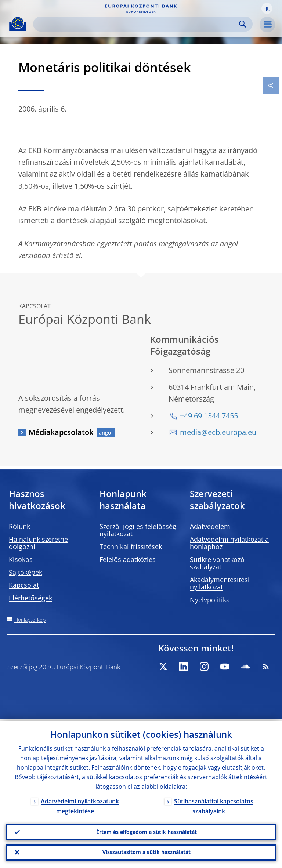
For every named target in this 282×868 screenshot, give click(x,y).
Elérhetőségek (30, 598)
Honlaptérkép (30, 620)
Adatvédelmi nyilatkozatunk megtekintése (80, 804)
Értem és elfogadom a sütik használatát (147, 830)
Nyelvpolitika (210, 600)
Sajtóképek (26, 572)
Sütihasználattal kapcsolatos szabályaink (214, 804)
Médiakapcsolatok (61, 432)
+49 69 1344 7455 (209, 416)
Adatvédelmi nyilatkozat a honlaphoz (229, 543)
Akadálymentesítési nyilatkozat (220, 583)
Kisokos (21, 559)
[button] (267, 8)
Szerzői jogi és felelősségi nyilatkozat (139, 530)
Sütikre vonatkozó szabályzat (217, 563)
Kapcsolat (24, 585)
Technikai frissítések (131, 546)
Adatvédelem (210, 526)
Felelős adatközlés (128, 559)
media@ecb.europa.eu (218, 432)
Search (243, 24)
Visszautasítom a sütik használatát (147, 852)
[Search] (137, 24)
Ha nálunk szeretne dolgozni (38, 543)
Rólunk (19, 526)
